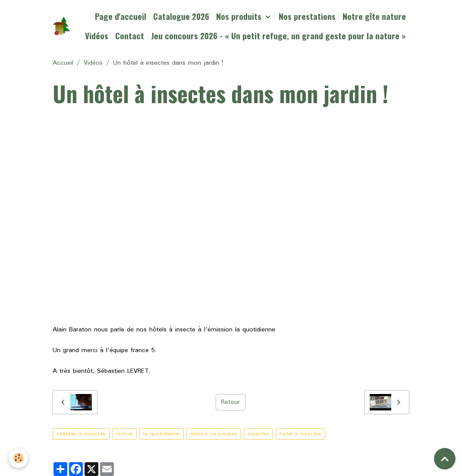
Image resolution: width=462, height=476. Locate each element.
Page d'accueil (121, 16)
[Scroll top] (445, 459)
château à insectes (81, 434)
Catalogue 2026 (181, 16)
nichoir (124, 434)
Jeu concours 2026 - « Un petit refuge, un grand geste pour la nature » (278, 36)
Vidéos (97, 36)
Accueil (63, 63)
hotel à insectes (300, 434)
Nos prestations (307, 16)
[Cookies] (18, 458)
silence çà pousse (214, 434)
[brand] (61, 26)
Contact (130, 36)
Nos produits (240, 16)
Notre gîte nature (374, 16)
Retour (231, 402)
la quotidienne (162, 434)
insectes (258, 434)
